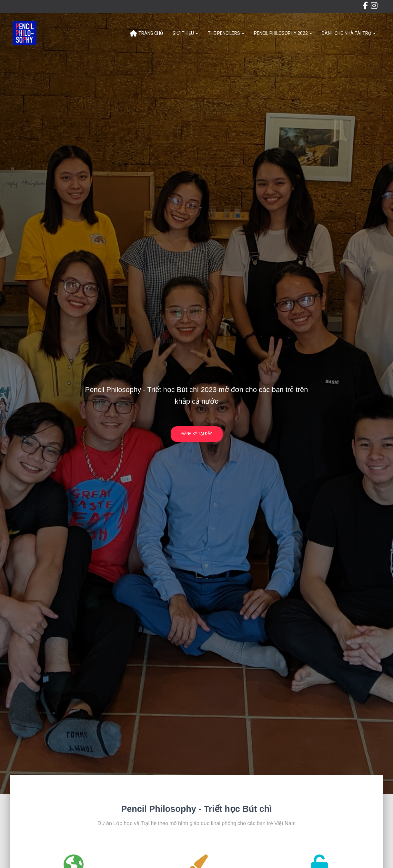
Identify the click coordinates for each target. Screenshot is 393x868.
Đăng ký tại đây (197, 436)
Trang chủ (146, 34)
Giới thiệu (185, 33)
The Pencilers (226, 33)
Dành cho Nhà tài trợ (349, 33)
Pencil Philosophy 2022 (283, 33)
